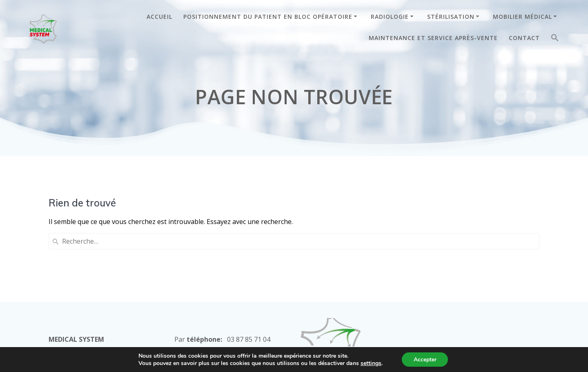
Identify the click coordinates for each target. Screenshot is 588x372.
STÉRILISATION (451, 17)
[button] (555, 39)
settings (370, 363)
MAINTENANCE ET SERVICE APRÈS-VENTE (433, 38)
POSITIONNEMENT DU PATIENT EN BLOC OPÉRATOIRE (268, 17)
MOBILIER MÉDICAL (522, 17)
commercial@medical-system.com (225, 299)
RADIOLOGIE (390, 17)
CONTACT (524, 38)
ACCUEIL (159, 17)
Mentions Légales (327, 320)
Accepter (425, 359)
